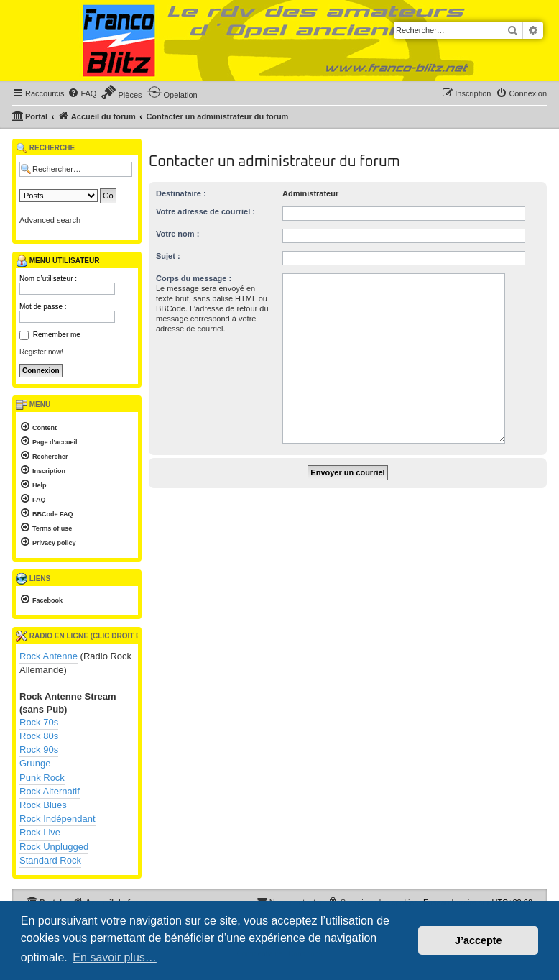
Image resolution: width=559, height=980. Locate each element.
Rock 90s (39, 750)
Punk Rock (42, 778)
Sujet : (168, 256)
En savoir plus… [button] (115, 957)
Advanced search (50, 220)
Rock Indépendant (57, 819)
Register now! (41, 352)
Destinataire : (181, 193)
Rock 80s (39, 736)
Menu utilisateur (57, 261)
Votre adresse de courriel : (205, 211)
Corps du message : (194, 278)
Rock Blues (43, 805)
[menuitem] (82, 93)
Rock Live (40, 832)
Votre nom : (177, 234)
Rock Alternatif (50, 791)
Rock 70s (39, 722)
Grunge (35, 763)
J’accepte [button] (479, 940)
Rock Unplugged (54, 847)
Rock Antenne (48, 656)
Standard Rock (50, 860)
